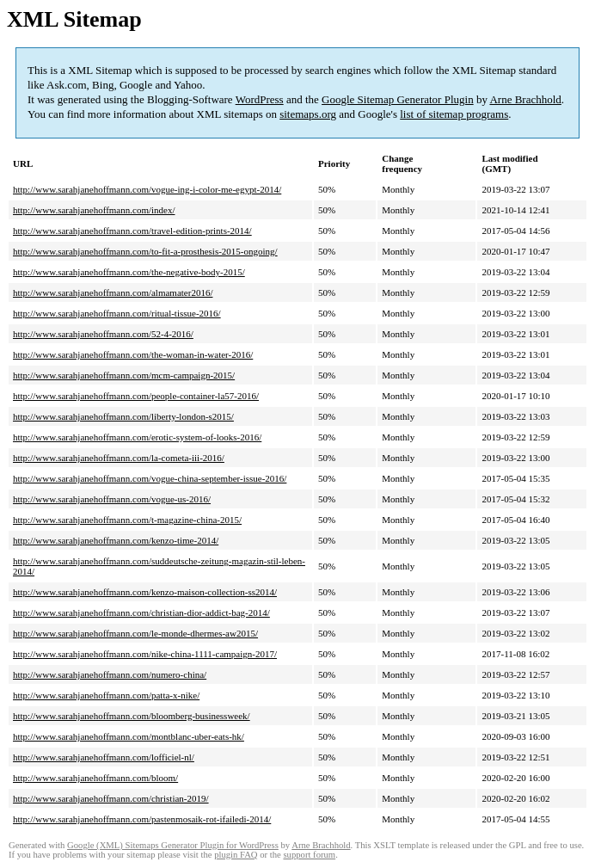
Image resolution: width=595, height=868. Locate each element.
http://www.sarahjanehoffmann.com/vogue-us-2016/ (112, 499)
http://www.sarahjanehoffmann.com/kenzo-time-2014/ (116, 540)
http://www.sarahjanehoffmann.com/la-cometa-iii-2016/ (119, 458)
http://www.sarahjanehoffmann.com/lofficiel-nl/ (104, 757)
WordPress (260, 99)
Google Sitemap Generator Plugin (398, 99)
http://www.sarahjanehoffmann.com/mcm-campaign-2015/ (124, 375)
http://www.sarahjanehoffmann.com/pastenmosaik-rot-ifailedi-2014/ (142, 819)
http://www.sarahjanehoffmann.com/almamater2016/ (113, 292)
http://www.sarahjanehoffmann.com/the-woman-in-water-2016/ (133, 354)
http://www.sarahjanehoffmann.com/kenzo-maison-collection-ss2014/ (145, 592)
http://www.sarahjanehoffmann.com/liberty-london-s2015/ (123, 416)
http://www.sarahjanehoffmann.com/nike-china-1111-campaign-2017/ (145, 654)
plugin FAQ (236, 855)
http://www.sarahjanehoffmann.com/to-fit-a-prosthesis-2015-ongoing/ (145, 251)
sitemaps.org (308, 114)
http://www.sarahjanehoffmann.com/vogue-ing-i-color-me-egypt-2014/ (147, 189)
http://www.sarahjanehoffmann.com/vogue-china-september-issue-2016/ (150, 478)
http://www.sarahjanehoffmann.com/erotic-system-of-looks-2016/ (137, 437)
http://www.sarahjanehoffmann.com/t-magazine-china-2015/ (127, 520)
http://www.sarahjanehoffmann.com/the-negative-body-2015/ (129, 272)
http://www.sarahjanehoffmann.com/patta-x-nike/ (106, 695)
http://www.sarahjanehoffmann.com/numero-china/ (110, 674)
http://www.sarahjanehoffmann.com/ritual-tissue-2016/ (117, 313)
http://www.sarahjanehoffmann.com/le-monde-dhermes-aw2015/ (135, 633)
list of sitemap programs (454, 114)
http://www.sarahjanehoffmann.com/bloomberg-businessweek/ (132, 716)
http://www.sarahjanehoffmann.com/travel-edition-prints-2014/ (132, 231)
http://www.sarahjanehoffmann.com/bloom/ (95, 778)
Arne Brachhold (525, 99)
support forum (309, 855)
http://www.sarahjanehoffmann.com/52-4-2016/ (103, 334)
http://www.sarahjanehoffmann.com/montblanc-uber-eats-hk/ (129, 736)
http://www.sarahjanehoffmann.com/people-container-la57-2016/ (136, 396)
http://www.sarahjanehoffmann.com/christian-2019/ (111, 798)
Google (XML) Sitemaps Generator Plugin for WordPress (173, 845)
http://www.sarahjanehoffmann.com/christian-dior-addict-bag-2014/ (141, 613)
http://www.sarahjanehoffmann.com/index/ (94, 210)
